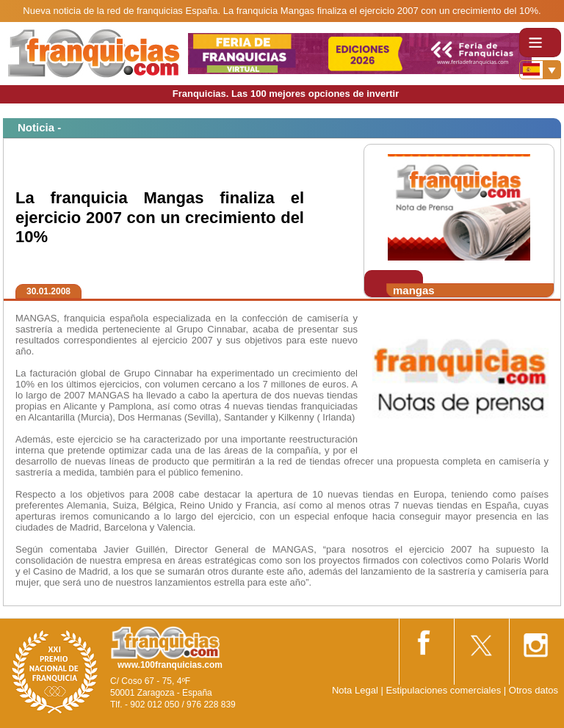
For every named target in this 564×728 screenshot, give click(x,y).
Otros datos (534, 690)
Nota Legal (355, 690)
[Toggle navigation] (540, 43)
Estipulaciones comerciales (444, 690)
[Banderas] (540, 70)
